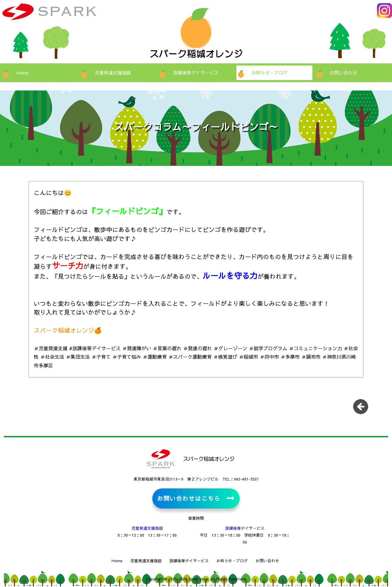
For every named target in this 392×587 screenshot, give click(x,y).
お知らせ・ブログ (270, 73)
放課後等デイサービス (196, 73)
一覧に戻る (363, 409)
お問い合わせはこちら (189, 498)
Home (22, 73)
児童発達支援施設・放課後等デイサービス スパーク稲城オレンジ (68, 15)
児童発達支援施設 (113, 73)
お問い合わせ (343, 73)
